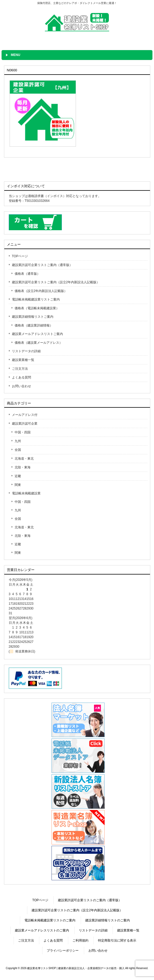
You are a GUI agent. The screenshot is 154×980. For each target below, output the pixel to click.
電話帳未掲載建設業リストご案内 (36, 299)
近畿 (18, 476)
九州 (18, 441)
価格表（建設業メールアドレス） (38, 343)
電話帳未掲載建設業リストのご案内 (50, 920)
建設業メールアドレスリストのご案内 (42, 930)
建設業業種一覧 (23, 360)
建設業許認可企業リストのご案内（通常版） (90, 900)
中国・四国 (23, 432)
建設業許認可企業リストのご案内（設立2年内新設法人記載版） (77, 910)
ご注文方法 (20, 369)
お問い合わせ (22, 386)
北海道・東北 (24, 459)
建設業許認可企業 (25, 424)
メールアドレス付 (25, 415)
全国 (18, 450)
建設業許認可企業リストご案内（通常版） (42, 265)
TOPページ (20, 256)
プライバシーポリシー (63, 951)
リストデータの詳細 (26, 351)
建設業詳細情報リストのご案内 (108, 920)
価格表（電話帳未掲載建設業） (37, 308)
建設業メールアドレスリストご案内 (37, 334)
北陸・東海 (23, 467)
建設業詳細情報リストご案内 (33, 317)
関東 (18, 485)
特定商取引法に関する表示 (117, 940)
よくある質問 (22, 377)
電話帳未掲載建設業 (26, 493)
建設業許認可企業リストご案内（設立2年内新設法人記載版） (56, 282)
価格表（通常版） (27, 274)
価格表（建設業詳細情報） (34, 325)
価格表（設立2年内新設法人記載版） (41, 291)
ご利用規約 (80, 940)
